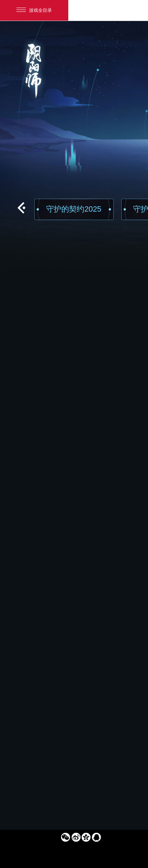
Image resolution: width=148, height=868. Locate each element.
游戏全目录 (34, 10)
